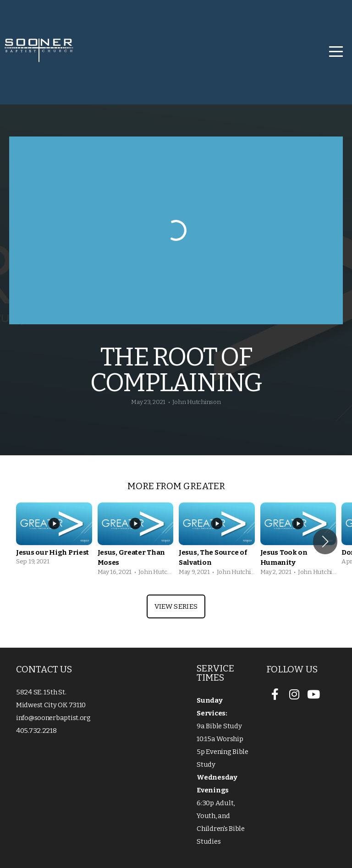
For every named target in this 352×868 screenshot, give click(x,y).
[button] (325, 541)
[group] (54, 537)
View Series (176, 606)
